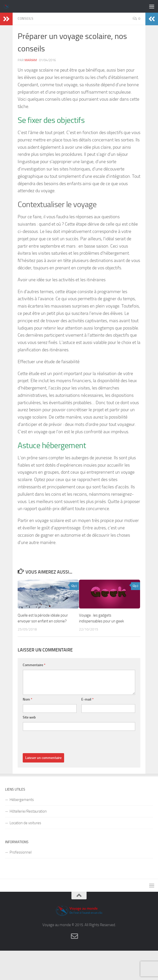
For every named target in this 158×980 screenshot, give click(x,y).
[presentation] (61, 743)
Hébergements (22, 800)
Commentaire (34, 665)
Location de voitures (25, 823)
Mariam (31, 60)
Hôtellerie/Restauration (28, 811)
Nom (28, 699)
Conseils (25, 19)
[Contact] (74, 936)
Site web (29, 717)
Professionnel (21, 852)
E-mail (87, 699)
